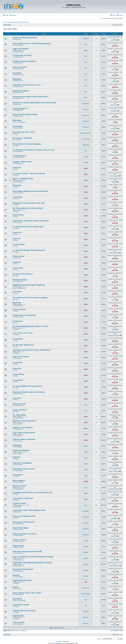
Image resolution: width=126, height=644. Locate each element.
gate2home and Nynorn (21, 91)
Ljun (86, 487)
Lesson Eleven (18, 380)
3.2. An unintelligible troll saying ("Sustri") (28, 386)
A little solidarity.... (19, 622)
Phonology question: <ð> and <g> (25, 534)
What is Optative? (19, 481)
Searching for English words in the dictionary (29, 392)
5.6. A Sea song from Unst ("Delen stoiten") (28, 208)
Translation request (20, 156)
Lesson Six (17, 239)
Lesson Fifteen (18, 339)
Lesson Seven (18, 321)
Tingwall (16, 134)
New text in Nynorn (20, 486)
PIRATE (86, 547)
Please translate (18, 546)
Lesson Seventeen (19, 309)
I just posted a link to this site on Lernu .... (28, 85)
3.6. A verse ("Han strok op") (23, 274)
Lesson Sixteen (18, 215)
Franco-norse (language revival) (24, 516)
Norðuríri (86, 535)
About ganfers (18, 475)
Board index (7, 25)
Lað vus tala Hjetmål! (20, 122)
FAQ (113, 15)
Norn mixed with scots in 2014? (24, 132)
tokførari (114, 52)
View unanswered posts (10, 22)
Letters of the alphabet (21, 49)
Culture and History (20, 410)
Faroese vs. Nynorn (20, 540)
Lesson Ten (17, 168)
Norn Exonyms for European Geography (27, 144)
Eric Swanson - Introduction (23, 138)
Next (122, 631)
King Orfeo (17, 457)
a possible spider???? (21, 109)
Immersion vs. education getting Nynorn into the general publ (34, 103)
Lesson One (17, 398)
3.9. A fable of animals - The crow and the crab (29, 174)
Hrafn (86, 405)
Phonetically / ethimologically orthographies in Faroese (32, 563)
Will (114, 123)
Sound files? (17, 73)
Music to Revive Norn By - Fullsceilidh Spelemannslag (32, 44)
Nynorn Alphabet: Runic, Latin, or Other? (27, 593)
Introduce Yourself (19, 504)
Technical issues (19, 256)
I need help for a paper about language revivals (29, 510)
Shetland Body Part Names (22, 580)
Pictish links (17, 185)
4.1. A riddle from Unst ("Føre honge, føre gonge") (30, 298)
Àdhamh (114, 229)
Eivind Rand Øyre (86, 133)
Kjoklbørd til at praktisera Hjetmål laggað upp (29, 285)
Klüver (114, 70)
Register (13, 15)
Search (120, 15)
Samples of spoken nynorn (22, 162)
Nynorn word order (19, 404)
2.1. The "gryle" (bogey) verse (23, 345)
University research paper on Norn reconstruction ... (31, 97)
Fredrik (86, 157)
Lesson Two (17, 262)
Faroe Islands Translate (21, 605)
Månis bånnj (17, 120)
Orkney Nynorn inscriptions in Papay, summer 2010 (31, 221)
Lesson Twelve (18, 268)
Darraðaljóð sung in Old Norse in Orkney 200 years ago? (33, 493)
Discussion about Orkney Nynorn (24, 421)
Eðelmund (86, 145)
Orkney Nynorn (18, 222)
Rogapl (114, 182)
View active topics (24, 22)
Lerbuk (16, 169)
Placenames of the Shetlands (23, 569)
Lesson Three (18, 363)
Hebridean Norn (18, 616)
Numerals (16, 575)
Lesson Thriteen (19, 374)
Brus (86, 44)
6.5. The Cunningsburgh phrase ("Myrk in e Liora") (30, 326)
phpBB (57, 643)
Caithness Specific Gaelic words (24, 611)
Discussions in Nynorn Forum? (24, 469)
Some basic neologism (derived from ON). (28, 552)
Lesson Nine (17, 292)
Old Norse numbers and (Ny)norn (24, 61)
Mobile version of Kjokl (21, 357)
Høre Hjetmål (17, 599)
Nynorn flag (17, 303)
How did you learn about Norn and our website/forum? (32, 350)
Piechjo (86, 541)
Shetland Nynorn (19, 45)
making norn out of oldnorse (23, 428)
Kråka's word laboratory (21, 450)
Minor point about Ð (20, 67)
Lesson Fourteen (19, 244)
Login (6, 15)
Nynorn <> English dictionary (23, 179)
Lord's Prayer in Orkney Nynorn (24, 433)
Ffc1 (86, 151)
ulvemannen (86, 588)
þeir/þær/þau (17, 445)
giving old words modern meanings (25, 114)
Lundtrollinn (86, 511)
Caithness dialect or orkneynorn (24, 439)
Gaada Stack (18, 39)
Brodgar (16, 175)
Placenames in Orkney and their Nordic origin (29, 203)
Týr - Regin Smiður (19, 415)
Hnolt (114, 46)
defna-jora (86, 103)
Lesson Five (17, 368)
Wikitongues (17, 79)
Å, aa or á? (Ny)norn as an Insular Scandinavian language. (33, 557)
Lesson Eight (17, 197)
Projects (16, 587)
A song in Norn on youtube (22, 55)
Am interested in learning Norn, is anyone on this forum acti (34, 150)
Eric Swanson (86, 139)
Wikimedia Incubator (20, 280)
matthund (86, 523)
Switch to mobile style (63, 641)
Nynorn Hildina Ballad (20, 528)
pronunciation (18, 126)
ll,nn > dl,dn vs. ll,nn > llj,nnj (23, 333)
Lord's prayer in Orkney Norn (23, 498)
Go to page (114, 631)
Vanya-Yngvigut (114, 176)
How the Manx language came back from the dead (30, 191)
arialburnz (86, 39)
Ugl (86, 582)
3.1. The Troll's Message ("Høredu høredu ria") (29, 250)
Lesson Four (17, 233)
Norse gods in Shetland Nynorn (24, 522)
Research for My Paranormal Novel (25, 38)
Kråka (114, 205)
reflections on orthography (22, 463)
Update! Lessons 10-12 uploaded (24, 315)
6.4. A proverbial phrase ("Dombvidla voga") (28, 227)
